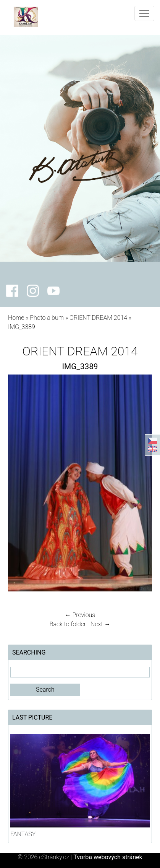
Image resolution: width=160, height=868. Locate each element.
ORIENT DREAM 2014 (98, 318)
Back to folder (68, 624)
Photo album (47, 318)
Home (16, 318)
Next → (100, 624)
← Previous (80, 615)
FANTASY (23, 834)
